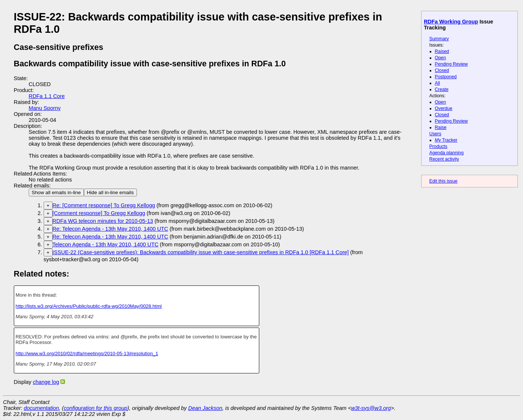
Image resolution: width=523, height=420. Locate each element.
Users (435, 134)
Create (442, 89)
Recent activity (444, 159)
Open (441, 58)
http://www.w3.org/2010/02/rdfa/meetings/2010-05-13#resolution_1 (87, 353)
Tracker (446, 140)
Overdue (444, 108)
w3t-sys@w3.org (371, 408)
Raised (442, 51)
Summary (439, 39)
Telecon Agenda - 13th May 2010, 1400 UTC (106, 244)
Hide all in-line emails (110, 192)
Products (438, 146)
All (438, 83)
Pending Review (451, 64)
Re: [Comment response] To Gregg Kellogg (104, 205)
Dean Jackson (205, 408)
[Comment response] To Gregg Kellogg (99, 213)
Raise (441, 127)
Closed (442, 70)
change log (46, 382)
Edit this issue (443, 181)
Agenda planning (447, 153)
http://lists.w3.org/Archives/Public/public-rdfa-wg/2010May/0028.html (89, 306)
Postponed (446, 77)
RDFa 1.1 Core (47, 96)
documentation (41, 408)
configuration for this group (95, 408)
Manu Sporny (45, 108)
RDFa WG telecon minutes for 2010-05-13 (103, 221)
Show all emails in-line (56, 192)
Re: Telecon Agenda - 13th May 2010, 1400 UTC (110, 229)
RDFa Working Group (451, 22)
